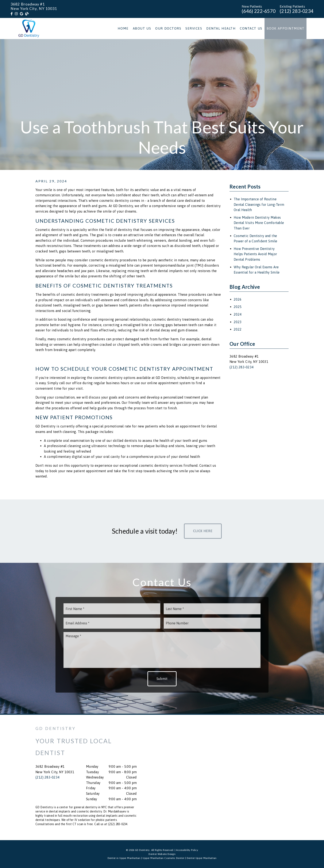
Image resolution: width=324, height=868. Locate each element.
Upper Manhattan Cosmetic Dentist (163, 858)
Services (194, 28)
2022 (238, 329)
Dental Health (221, 28)
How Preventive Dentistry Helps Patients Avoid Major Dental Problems (255, 254)
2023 (238, 322)
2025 (238, 307)
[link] (12, 14)
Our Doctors (168, 28)
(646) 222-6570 (259, 11)
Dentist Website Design (162, 854)
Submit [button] (162, 679)
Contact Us (251, 28)
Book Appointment (286, 28)
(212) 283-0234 (297, 11)
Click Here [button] (203, 531)
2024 (238, 314)
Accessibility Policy (187, 850)
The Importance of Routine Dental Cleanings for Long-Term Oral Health (259, 204)
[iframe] (238, 777)
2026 (238, 299)
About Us (142, 28)
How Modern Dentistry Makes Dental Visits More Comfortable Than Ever (259, 223)
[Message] (162, 650)
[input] (112, 609)
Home (123, 28)
